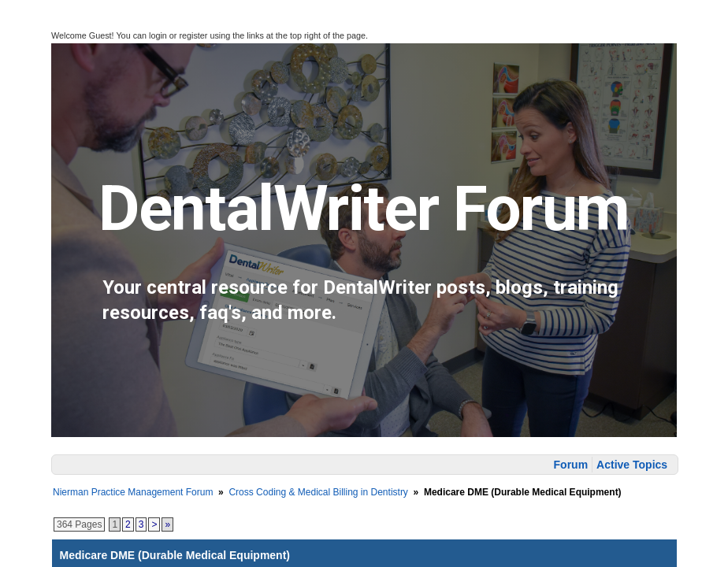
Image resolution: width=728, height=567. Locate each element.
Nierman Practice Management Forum (133, 492)
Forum (571, 465)
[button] (22, 32)
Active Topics (632, 465)
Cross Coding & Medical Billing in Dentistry (318, 492)
